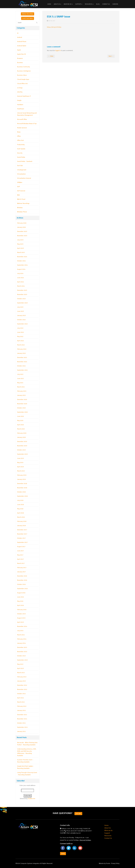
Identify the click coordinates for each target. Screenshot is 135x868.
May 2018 (20, 509)
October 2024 (21, 261)
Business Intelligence (24, 71)
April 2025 (20, 248)
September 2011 (22, 727)
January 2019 (21, 479)
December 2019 (22, 442)
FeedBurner (32, 799)
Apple (19, 50)
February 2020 (22, 433)
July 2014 (20, 631)
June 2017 (20, 551)
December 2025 (22, 231)
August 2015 (21, 618)
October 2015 (21, 614)
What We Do (68, 4)
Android (20, 37)
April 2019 (20, 467)
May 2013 (20, 664)
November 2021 (22, 362)
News (19, 132)
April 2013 (20, 668)
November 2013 (22, 652)
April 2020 (20, 425)
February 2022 (22, 349)
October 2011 (21, 723)
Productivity (21, 145)
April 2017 (20, 559)
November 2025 (22, 236)
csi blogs (20, 88)
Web (18, 195)
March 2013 (21, 673)
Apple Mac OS (21, 54)
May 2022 (20, 336)
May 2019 (20, 463)
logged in (58, 51)
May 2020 (20, 421)
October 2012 (21, 694)
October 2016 (21, 584)
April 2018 (20, 513)
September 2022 (22, 324)
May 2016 (20, 601)
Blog (98, 4)
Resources (89, 4)
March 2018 (21, 517)
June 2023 (20, 311)
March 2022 (21, 345)
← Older (51, 56)
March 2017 (21, 563)
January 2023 (21, 315)
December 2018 (22, 484)
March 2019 (21, 471)
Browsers (20, 58)
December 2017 (22, 530)
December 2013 (22, 647)
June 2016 (20, 597)
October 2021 (21, 366)
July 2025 (20, 240)
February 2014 (22, 639)
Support (79, 4)
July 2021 (20, 374)
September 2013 (22, 660)
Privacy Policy (115, 863)
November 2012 (22, 689)
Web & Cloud (21, 199)
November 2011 (22, 719)
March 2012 (21, 702)
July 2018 (20, 500)
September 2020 (22, 412)
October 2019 (21, 450)
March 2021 (21, 387)
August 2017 (21, 547)
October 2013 (21, 656)
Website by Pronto (104, 863)
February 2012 (22, 706)
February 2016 (22, 610)
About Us (57, 4)
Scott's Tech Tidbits (28, 18)
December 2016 (22, 576)
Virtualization (21, 174)
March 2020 (21, 429)
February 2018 (22, 521)
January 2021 (21, 395)
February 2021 (22, 391)
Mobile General (22, 128)
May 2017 (20, 555)
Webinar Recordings (28, 14)
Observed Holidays (85, 840)
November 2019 (22, 446)
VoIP (18, 187)
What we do (108, 830)
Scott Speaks (21, 149)
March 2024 (21, 286)
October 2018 (21, 492)
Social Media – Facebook (25, 161)
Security (20, 153)
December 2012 (22, 685)
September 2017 (22, 542)
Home (49, 4)
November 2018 (22, 488)
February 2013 (22, 677)
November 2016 (22, 580)
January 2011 (21, 731)
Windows (20, 208)
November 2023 (22, 294)
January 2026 (21, 227)
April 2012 (20, 698)
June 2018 (20, 505)
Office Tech (20, 140)
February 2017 (22, 568)
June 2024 (20, 278)
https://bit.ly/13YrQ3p (54, 27)
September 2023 (22, 303)
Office (19, 136)
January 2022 (21, 353)
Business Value (22, 75)
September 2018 (22, 496)
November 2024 (22, 257)
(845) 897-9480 (76, 831)
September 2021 (22, 370)
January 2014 (21, 643)
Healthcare (21, 109)
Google (19, 100)
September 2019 (22, 454)
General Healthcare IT (24, 96)
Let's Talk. (78, 814)
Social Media (21, 157)
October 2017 (21, 538)
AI (18, 33)
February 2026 (22, 223)
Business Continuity (23, 67)
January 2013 (21, 681)
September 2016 (22, 589)
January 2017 (21, 572)
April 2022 (20, 341)
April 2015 (20, 622)
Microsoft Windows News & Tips (27, 124)
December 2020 (22, 400)
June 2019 (20, 458)
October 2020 (21, 408)
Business (20, 63)
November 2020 (22, 404)
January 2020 (21, 437)
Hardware (20, 105)
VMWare (20, 182)
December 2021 (22, 358)
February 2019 (22, 475)
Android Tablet (22, 46)
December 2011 (22, 715)
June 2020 (20, 416)
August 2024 (21, 269)
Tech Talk (20, 166)
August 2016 (21, 593)
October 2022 (21, 320)
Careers (115, 4)
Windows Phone (22, 212)
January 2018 (21, 526)
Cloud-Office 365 (22, 84)
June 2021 (20, 379)
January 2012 (21, 710)
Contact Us (106, 4)
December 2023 (22, 290)
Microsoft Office (22, 119)
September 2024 (22, 265)
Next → (111, 56)
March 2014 (21, 635)
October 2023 (21, 299)
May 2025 (20, 244)
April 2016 (20, 605)
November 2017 (22, 534)
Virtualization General (24, 178)
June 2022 (20, 332)
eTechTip (20, 92)
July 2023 (20, 307)
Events (63, 854)
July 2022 (20, 328)
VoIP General (21, 191)
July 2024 (20, 273)
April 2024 (20, 282)
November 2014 (22, 626)
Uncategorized (22, 170)
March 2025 (21, 252)
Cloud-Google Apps (23, 79)
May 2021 (20, 383)
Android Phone (22, 42)
